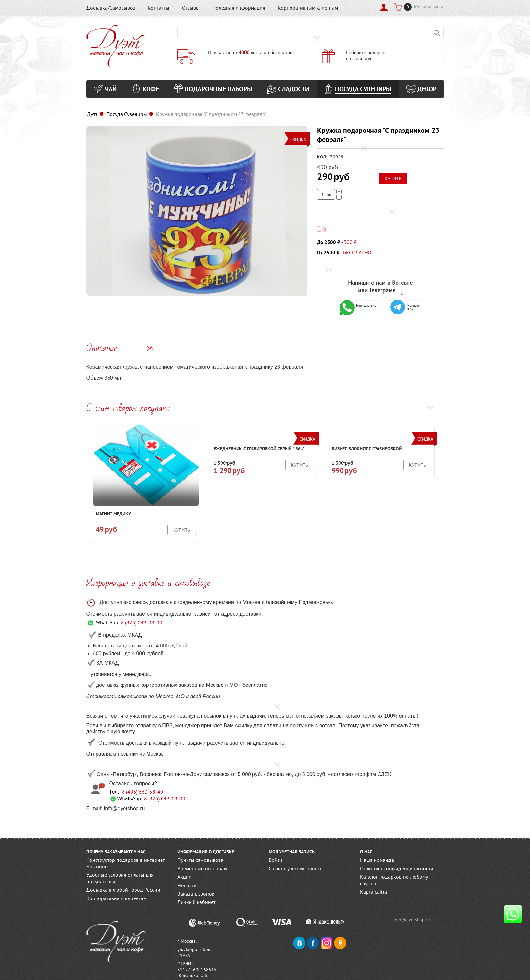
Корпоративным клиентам (308, 8)
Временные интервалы (204, 868)
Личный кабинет (196, 902)
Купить (182, 530)
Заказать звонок (196, 894)
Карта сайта (374, 892)
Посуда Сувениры (127, 114)
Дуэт (92, 114)
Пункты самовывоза (200, 860)
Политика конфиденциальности (397, 868)
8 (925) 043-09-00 (142, 622)
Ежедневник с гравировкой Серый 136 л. (260, 449)
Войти (276, 860)
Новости (187, 885)
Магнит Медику (113, 514)
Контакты (159, 8)
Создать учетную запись (296, 868)
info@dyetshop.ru (412, 920)
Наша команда (377, 860)
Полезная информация (239, 8)
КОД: (322, 157)
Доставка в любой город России (123, 890)
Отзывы (191, 8)
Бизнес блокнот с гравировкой (367, 449)
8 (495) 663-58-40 (142, 792)
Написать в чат (358, 306)
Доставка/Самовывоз (111, 8)
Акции (185, 877)
